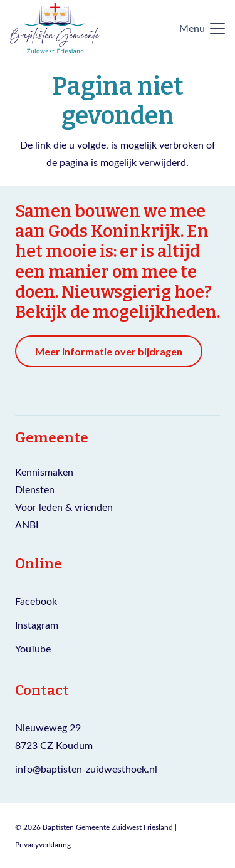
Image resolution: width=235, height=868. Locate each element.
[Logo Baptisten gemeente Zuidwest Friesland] (56, 28)
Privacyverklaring (43, 844)
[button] (202, 28)
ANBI (27, 524)
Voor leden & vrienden (64, 507)
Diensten (35, 489)
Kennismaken (44, 472)
